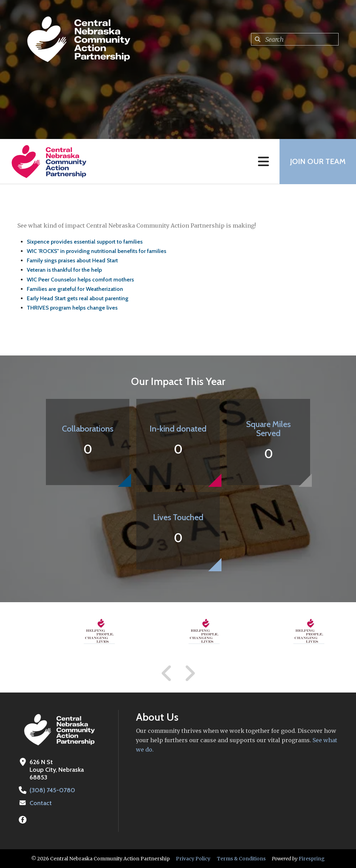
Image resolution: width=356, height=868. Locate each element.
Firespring (312, 859)
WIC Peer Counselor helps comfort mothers (80, 280)
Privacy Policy (193, 859)
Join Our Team (318, 161)
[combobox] (295, 39)
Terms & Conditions (241, 859)
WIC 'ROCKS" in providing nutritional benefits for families (96, 251)
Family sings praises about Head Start (72, 260)
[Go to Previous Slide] (167, 673)
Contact (41, 803)
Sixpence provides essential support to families (85, 242)
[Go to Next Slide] (190, 673)
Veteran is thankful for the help (64, 270)
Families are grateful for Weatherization (75, 289)
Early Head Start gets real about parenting (78, 298)
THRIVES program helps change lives (72, 308)
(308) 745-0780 (52, 790)
